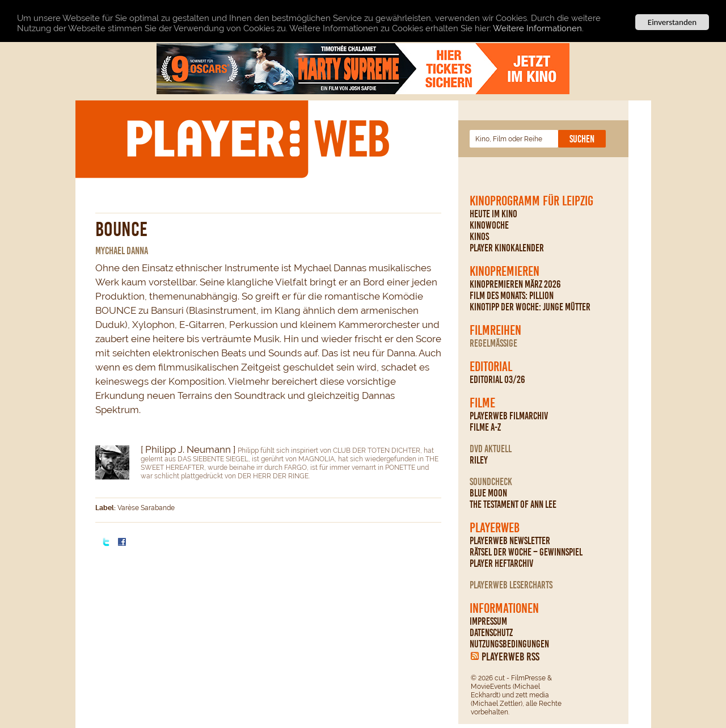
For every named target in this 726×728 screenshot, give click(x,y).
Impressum (488, 621)
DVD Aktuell (491, 449)
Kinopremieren (505, 271)
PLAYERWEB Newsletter (510, 541)
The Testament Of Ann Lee (513, 504)
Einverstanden (672, 22)
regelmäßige (493, 343)
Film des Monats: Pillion (512, 296)
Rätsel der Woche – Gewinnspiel (526, 552)
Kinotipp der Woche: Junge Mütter (530, 307)
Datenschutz (491, 633)
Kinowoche (489, 225)
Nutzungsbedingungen (509, 644)
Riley (479, 460)
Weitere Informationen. (538, 28)
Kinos (479, 237)
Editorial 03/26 (497, 380)
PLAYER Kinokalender (507, 248)
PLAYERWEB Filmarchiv (509, 416)
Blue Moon (488, 493)
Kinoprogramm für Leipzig (531, 201)
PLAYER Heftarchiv (501, 563)
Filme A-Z (485, 427)
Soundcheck (491, 482)
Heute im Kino (493, 214)
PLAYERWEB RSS (510, 657)
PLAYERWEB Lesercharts (511, 585)
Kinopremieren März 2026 (515, 284)
